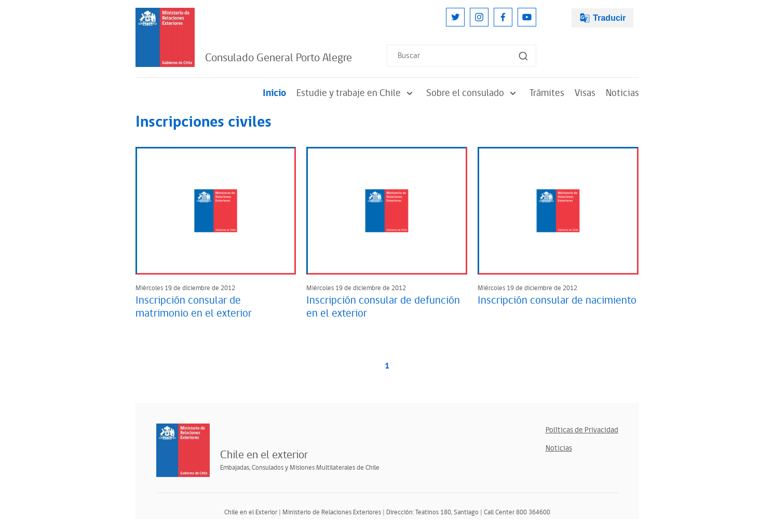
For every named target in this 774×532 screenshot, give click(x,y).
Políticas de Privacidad (582, 430)
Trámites (547, 93)
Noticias (622, 93)
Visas (585, 93)
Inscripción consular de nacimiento (557, 301)
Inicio (274, 93)
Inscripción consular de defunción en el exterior (383, 307)
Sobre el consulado (473, 93)
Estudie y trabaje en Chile (356, 93)
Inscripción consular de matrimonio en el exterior (194, 307)
